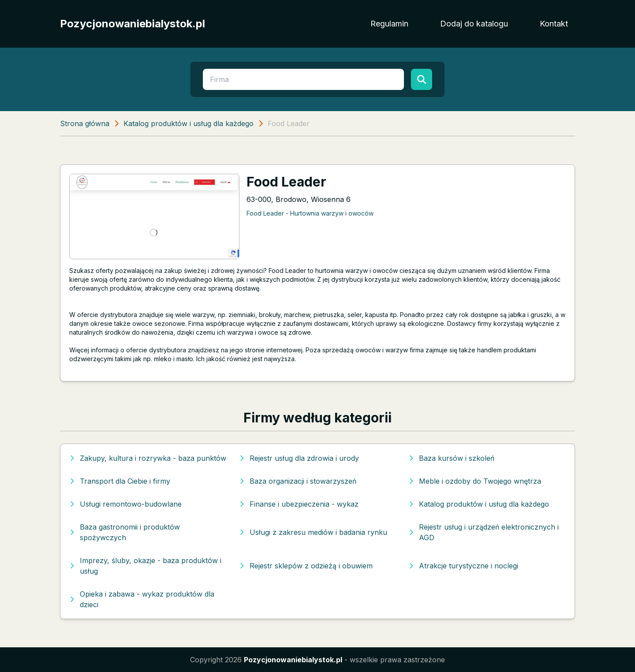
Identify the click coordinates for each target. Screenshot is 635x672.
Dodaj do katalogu (474, 24)
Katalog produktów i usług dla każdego (189, 123)
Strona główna (85, 123)
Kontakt (554, 24)
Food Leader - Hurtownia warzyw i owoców (310, 213)
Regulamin (389, 24)
